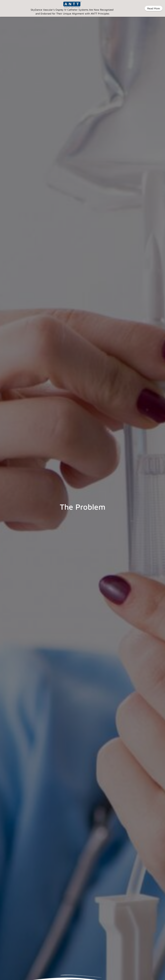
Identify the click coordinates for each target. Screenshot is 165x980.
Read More (154, 8)
